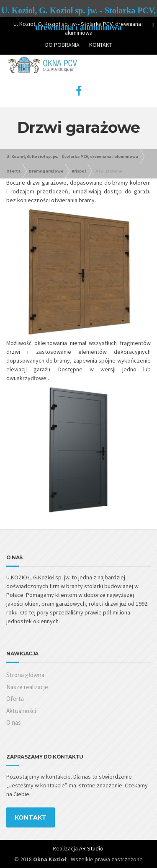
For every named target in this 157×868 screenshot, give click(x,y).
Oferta (15, 699)
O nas (14, 722)
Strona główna (25, 675)
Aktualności (21, 711)
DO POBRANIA (62, 45)
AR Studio (91, 848)
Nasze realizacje (27, 687)
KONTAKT (101, 45)
